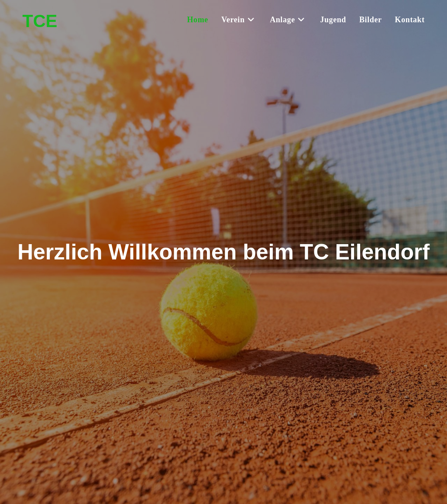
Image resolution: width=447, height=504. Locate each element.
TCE (40, 21)
